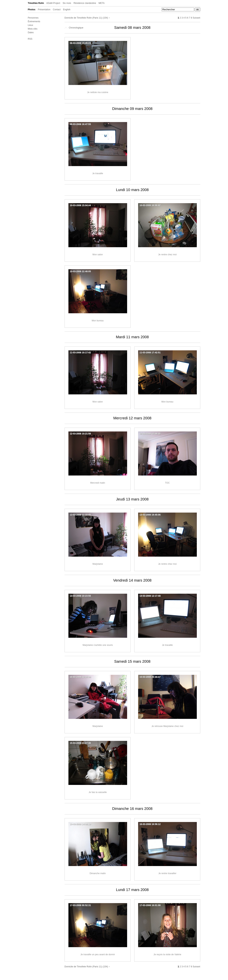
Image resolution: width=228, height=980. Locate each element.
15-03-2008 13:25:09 (80, 677)
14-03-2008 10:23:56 (80, 596)
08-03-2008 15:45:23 (80, 43)
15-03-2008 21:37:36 (80, 743)
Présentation (44, 10)
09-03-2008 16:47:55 (80, 124)
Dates (31, 32)
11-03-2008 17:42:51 (150, 353)
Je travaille (98, 173)
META (102, 3)
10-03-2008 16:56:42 (150, 205)
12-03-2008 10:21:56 (80, 434)
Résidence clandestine (85, 3)
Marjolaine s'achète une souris (98, 645)
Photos (32, 10)
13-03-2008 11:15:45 (80, 515)
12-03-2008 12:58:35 (150, 434)
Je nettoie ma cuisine (98, 92)
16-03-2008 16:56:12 (150, 824)
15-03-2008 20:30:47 (150, 677)
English (67, 10)
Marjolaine (98, 564)
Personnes (33, 18)
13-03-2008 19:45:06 (150, 515)
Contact (57, 10)
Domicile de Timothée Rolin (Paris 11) (83, 18)
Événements (34, 21)
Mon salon (98, 255)
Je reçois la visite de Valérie (167, 954)
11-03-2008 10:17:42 (80, 353)
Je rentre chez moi (167, 255)
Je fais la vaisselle (98, 792)
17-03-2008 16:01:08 (150, 905)
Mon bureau (98, 321)
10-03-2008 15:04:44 (80, 205)
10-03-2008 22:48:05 (80, 271)
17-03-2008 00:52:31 (80, 905)
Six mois (67, 3)
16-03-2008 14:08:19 (80, 824)
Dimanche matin (98, 873)
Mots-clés (33, 29)
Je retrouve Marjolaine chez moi (167, 726)
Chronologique (74, 28)
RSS (30, 39)
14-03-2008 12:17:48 (150, 596)
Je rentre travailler (167, 873)
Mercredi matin (98, 483)
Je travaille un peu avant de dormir (98, 954)
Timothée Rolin (36, 3)
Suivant (197, 18)
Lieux (31, 25)
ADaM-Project (53, 3)
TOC (167, 483)
